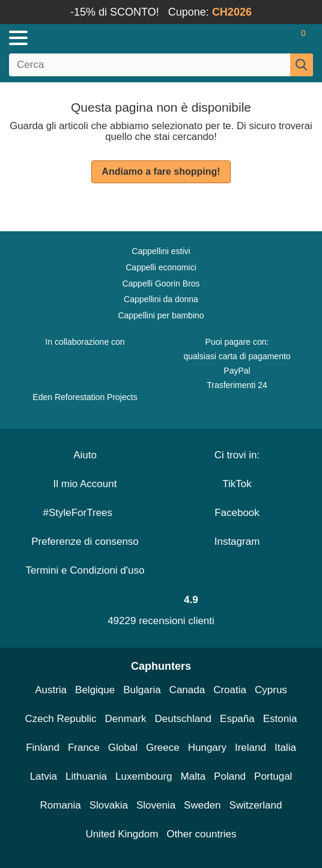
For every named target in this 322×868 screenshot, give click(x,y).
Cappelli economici (161, 267)
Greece (163, 748)
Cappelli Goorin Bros (161, 284)
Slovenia (156, 805)
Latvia (44, 776)
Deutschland (184, 719)
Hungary (207, 748)
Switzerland (256, 805)
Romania (61, 805)
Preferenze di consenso (85, 542)
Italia (285, 748)
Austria (51, 690)
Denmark (126, 719)
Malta (193, 776)
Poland (230, 776)
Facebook (237, 513)
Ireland (251, 748)
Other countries (201, 834)
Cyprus (271, 690)
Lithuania (86, 776)
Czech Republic (61, 719)
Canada (187, 690)
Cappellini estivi (161, 251)
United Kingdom (122, 834)
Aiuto (85, 455)
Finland (43, 748)
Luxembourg (144, 776)
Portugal (273, 776)
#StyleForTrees (85, 513)
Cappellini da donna (161, 299)
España (237, 719)
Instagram (237, 542)
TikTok (237, 484)
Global (123, 748)
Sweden (202, 805)
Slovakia (109, 805)
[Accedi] (256, 38)
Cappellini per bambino (161, 315)
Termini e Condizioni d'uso (85, 570)
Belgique (95, 690)
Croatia (230, 690)
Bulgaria (142, 690)
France (84, 748)
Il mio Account (85, 484)
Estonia (280, 719)
